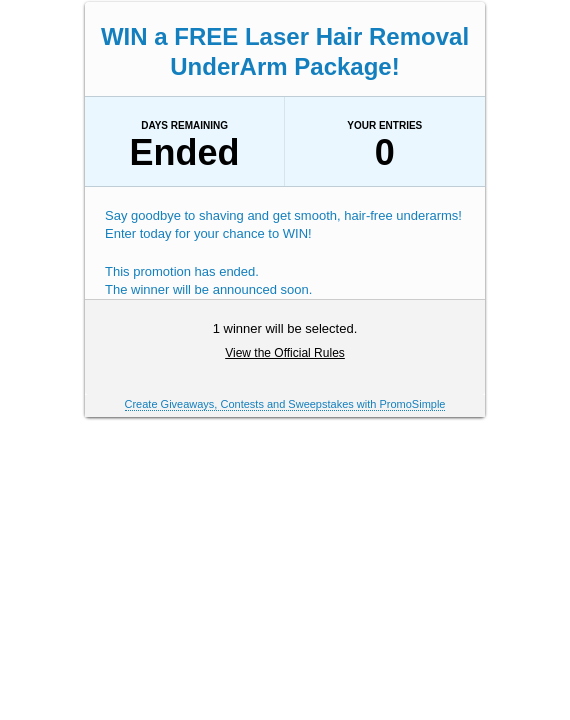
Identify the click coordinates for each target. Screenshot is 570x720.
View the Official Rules (285, 353)
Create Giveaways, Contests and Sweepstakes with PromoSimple (285, 404)
